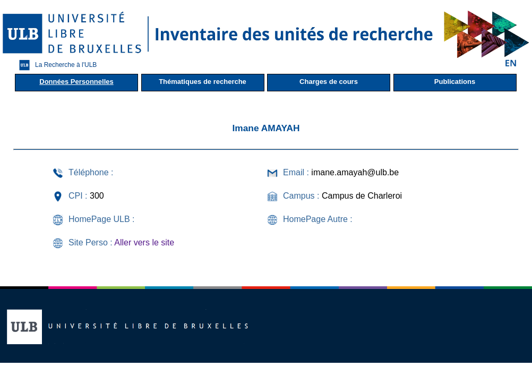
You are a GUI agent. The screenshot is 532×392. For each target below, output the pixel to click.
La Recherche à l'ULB (55, 65)
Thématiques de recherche (203, 82)
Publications (455, 82)
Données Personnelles (76, 82)
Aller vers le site (144, 242)
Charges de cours (329, 82)
